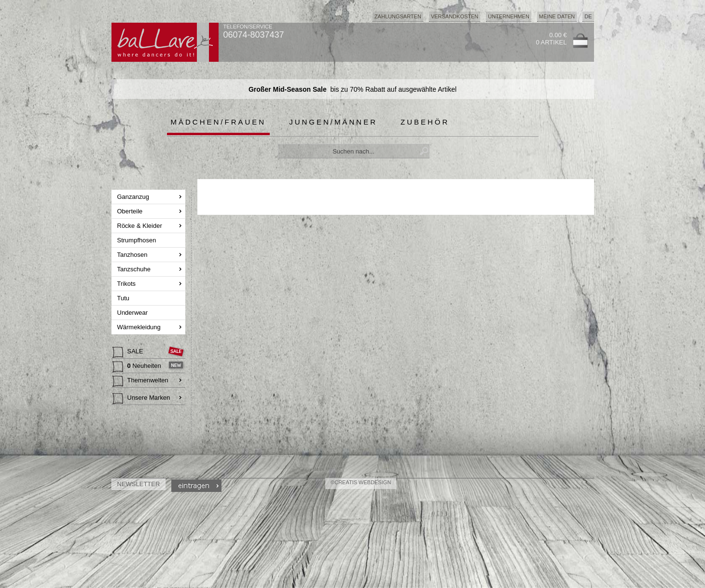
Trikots (127, 284)
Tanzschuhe (135, 269)
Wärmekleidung (140, 327)
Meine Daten (557, 16)
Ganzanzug (134, 197)
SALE (129, 352)
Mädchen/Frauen (219, 122)
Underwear (133, 313)
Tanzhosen (133, 255)
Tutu (124, 298)
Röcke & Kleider (141, 226)
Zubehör (425, 122)
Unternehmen (509, 16)
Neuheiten (138, 367)
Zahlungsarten (398, 16)
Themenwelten (140, 381)
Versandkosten (455, 16)
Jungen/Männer (333, 122)
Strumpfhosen (138, 240)
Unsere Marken (141, 399)
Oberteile (131, 211)
